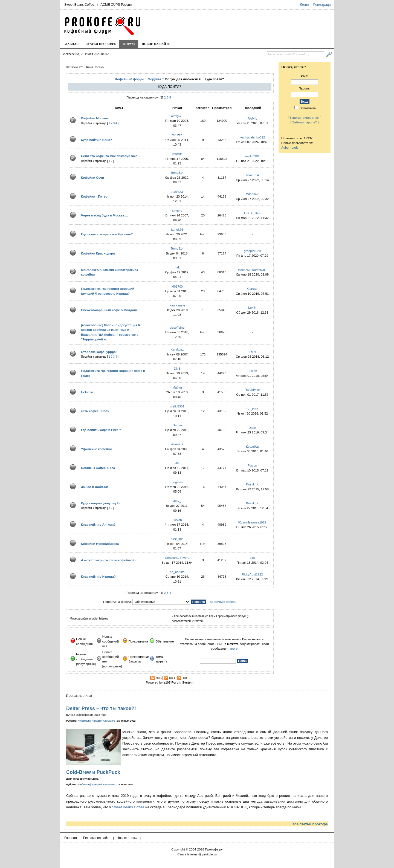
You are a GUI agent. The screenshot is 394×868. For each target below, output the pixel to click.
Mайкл (177, 387)
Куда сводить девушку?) (100, 503)
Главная (71, 44)
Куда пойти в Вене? (96, 140)
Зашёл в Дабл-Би (95, 487)
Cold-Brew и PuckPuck (93, 772)
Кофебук (252, 446)
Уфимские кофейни (96, 449)
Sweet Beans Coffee (79, 5)
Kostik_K (252, 484)
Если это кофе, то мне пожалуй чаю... (111, 156)
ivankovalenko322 (252, 137)
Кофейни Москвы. (95, 118)
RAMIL (252, 118)
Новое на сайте (156, 44)
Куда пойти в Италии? (98, 576)
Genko (177, 425)
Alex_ (177, 501)
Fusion (252, 371)
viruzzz (177, 135)
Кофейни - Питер (94, 196)
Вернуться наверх (223, 602)
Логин (304, 5)
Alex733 (177, 192)
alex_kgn (177, 539)
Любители (84, 721)
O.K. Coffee (252, 213)
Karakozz (177, 349)
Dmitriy (177, 211)
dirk (252, 558)
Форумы (154, 79)
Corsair (252, 289)
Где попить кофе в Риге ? (101, 430)
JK (177, 463)
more (234, 648)
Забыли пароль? (305, 122)
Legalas (177, 482)
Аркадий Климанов (103, 721)
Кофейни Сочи (92, 177)
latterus (177, 154)
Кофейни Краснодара (98, 253)
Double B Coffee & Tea (98, 468)
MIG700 (177, 286)
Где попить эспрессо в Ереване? (107, 234)
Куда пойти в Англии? (98, 524)
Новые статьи (127, 838)
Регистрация (323, 5)
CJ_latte (252, 409)
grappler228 (252, 251)
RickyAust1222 (252, 574)
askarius (177, 444)
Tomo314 (177, 173)
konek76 (177, 229)
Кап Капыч (177, 305)
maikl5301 (252, 156)
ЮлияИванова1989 (252, 522)
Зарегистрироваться (305, 118)
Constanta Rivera (177, 558)
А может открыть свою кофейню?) (108, 560)
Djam (252, 428)
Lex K (252, 307)
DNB (177, 368)
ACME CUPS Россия (116, 5)
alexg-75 (177, 116)
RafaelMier (252, 390)
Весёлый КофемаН (252, 270)
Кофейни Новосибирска (100, 544)
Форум (129, 44)
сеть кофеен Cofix (95, 411)
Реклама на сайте (97, 838)
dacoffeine (177, 327)
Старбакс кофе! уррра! (99, 352)
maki (177, 267)
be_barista (177, 572)
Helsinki (87, 392)
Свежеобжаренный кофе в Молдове (109, 310)
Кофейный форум (129, 79)
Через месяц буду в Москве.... (104, 215)
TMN (252, 352)
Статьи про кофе (101, 44)
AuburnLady (290, 147)
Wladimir (252, 194)
